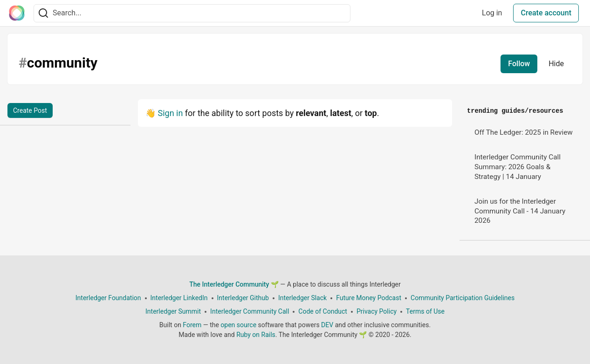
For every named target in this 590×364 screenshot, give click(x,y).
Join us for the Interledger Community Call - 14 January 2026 (520, 211)
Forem (192, 325)
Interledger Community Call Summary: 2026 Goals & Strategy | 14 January (518, 167)
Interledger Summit (173, 311)
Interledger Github (243, 298)
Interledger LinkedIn (179, 298)
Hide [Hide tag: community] (556, 64)
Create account (546, 13)
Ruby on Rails (256, 335)
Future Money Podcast (369, 298)
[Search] (43, 13)
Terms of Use (425, 311)
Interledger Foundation (108, 298)
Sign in (170, 113)
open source (238, 325)
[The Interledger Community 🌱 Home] (17, 13)
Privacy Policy (377, 311)
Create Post (30, 110)
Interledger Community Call (250, 311)
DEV (327, 325)
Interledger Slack (302, 298)
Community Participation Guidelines (463, 298)
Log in (492, 13)
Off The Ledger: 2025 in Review (524, 132)
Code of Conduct (323, 311)
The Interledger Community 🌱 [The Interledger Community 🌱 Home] (234, 284)
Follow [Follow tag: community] (519, 64)
